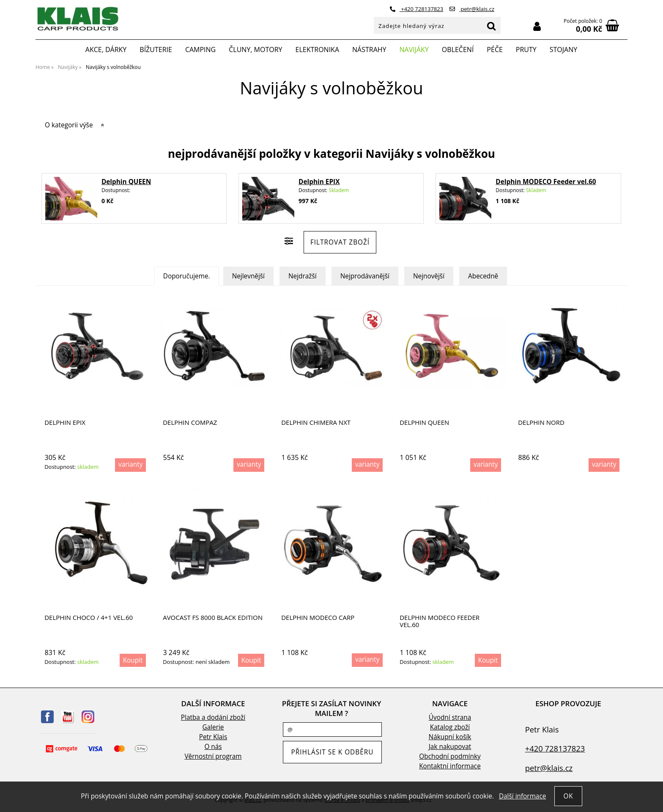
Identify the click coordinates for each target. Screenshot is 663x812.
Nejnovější (429, 276)
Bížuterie (156, 50)
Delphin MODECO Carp (318, 618)
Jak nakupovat (450, 747)
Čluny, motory (255, 50)
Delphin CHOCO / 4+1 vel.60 (89, 618)
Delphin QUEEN (126, 182)
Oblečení (458, 50)
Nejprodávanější (365, 276)
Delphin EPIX (319, 182)
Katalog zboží (450, 727)
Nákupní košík (450, 737)
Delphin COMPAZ (190, 423)
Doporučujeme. (187, 276)
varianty (131, 464)
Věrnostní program (213, 756)
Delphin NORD (541, 423)
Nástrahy (369, 50)
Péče (495, 50)
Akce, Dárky (106, 50)
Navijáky (414, 50)
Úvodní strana (450, 717)
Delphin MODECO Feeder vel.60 (546, 182)
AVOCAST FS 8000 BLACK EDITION (213, 618)
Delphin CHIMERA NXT (316, 423)
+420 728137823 (416, 9)
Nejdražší (303, 276)
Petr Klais (213, 737)
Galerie (213, 727)
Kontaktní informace (450, 766)
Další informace (522, 796)
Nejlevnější (248, 276)
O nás (213, 747)
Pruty (526, 50)
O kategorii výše (69, 125)
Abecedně (483, 276)
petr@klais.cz (472, 9)
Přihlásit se (537, 26)
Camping (200, 50)
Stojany (563, 50)
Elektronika (318, 50)
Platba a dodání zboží (213, 717)
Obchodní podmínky (450, 756)
